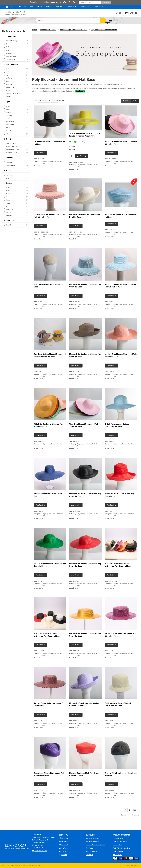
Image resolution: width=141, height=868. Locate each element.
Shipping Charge (92, 852)
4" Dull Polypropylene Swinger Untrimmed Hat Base (117, 425)
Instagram (64, 842)
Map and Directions (92, 838)
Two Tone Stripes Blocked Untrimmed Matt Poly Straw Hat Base (50, 355)
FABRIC (40, 7)
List (135, 101)
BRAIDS (49, 7)
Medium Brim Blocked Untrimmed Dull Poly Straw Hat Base (121, 286)
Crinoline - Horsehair (120, 842)
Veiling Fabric (117, 845)
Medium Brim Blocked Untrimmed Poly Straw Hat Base (121, 143)
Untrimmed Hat (118, 852)
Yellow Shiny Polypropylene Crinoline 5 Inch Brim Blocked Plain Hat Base (85, 135)
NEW (12, 7)
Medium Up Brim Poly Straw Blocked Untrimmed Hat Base (84, 705)
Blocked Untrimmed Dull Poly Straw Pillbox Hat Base (84, 774)
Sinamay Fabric (118, 838)
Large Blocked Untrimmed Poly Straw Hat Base (49, 143)
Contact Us (90, 855)
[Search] (103, 20)
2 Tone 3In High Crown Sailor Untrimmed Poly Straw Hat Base (118, 565)
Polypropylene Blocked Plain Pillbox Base (49, 286)
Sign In (119, 13)
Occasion (9, 183)
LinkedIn (63, 855)
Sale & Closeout (99, 7)
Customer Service (39, 851)
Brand (8, 171)
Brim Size (9, 139)
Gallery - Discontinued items (95, 845)
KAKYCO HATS (71, 7)
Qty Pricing (73, 149)
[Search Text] (70, 20)
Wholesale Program (93, 842)
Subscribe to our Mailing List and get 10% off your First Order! (54, 2)
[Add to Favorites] (86, 156)
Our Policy (89, 848)
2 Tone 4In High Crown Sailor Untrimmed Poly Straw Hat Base (47, 635)
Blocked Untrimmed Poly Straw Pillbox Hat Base (121, 216)
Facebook (64, 838)
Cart (131, 13)
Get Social (63, 835)
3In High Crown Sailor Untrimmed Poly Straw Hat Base (121, 635)
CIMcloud (136, 865)
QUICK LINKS (91, 835)
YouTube (63, 848)
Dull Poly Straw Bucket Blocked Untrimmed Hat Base (118, 705)
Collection (10, 221)
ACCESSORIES (85, 7)
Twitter (63, 852)
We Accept (117, 855)
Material (9, 158)
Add (79, 156)
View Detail (40, 153)
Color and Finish (12, 64)
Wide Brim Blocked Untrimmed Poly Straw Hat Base (48, 425)
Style (7, 102)
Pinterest (63, 845)
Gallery (126, 101)
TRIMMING (59, 7)
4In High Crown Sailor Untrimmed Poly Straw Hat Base (50, 705)
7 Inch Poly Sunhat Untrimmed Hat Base (48, 495)
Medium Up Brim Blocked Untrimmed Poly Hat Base (84, 216)
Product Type (11, 36)
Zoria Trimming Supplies (121, 848)
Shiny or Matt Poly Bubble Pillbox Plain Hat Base (121, 774)
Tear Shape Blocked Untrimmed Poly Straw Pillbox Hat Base (49, 774)
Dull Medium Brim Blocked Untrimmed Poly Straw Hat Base (49, 216)
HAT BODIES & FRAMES (26, 7)
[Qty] (72, 156)
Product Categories (122, 835)
